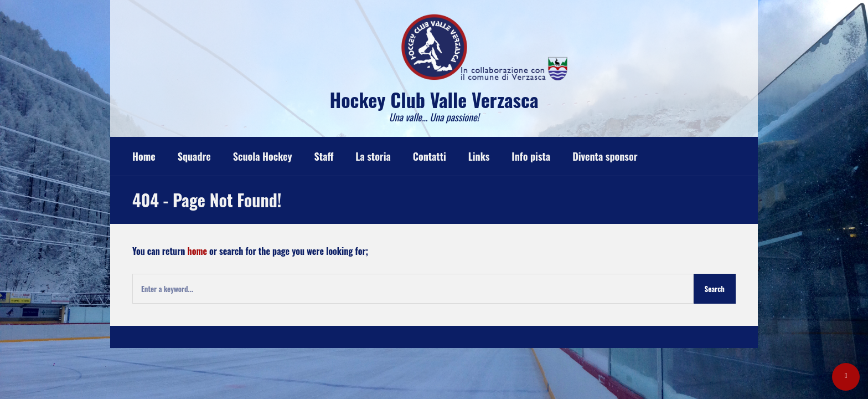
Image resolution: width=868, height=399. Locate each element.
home (197, 251)
